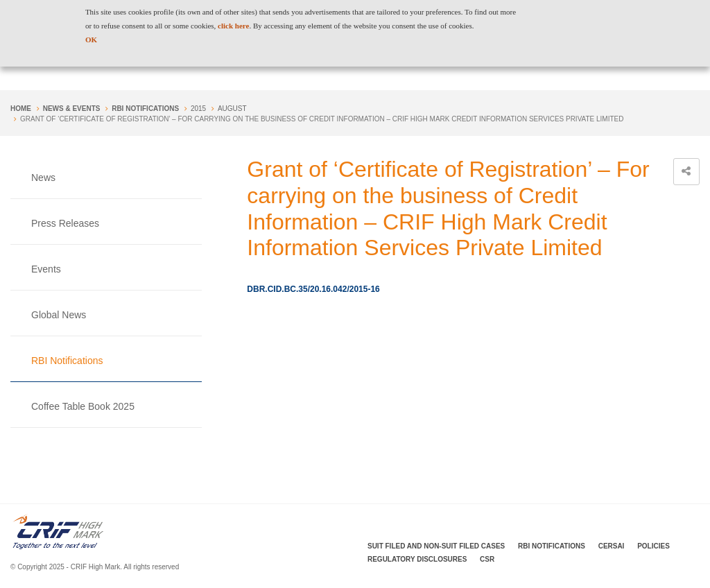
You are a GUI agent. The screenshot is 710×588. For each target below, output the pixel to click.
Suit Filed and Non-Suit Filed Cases (436, 546)
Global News (59, 315)
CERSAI (612, 546)
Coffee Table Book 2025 (83, 406)
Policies (653, 546)
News (43, 178)
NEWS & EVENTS (72, 109)
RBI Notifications (145, 109)
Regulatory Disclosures (417, 559)
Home (21, 109)
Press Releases (65, 223)
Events (46, 269)
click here (233, 26)
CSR (487, 559)
